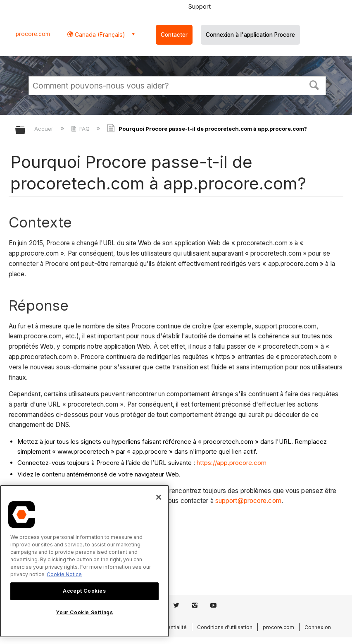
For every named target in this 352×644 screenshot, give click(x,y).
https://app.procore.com (232, 463)
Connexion (318, 627)
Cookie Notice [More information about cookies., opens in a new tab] (64, 574)
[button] (314, 84)
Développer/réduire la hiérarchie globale (26, 130)
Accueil (45, 129)
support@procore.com (248, 501)
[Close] (159, 497)
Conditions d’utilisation (225, 627)
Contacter (174, 35)
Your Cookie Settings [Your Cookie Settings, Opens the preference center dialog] (84, 612)
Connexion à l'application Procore (250, 35)
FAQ (81, 129)
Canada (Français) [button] (99, 35)
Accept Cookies (84, 591)
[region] (84, 561)
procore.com (33, 34)
